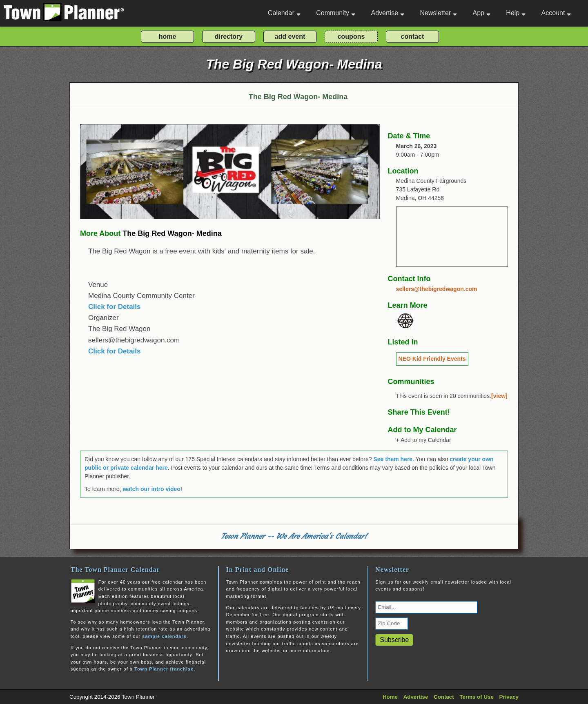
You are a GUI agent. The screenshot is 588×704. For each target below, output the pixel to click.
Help (516, 13)
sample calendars (164, 636)
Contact (444, 697)
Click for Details (115, 307)
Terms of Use (476, 697)
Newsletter (439, 13)
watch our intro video (151, 489)
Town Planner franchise (164, 669)
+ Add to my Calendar (424, 440)
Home (390, 697)
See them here (393, 459)
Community (336, 13)
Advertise (388, 13)
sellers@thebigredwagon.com (437, 289)
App (481, 13)
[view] (499, 396)
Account (556, 13)
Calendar (284, 13)
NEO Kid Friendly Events (432, 359)
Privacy (509, 697)
